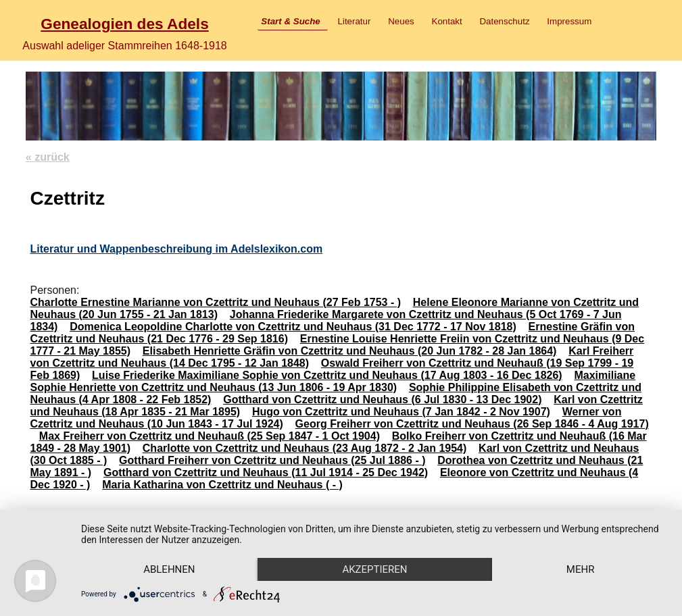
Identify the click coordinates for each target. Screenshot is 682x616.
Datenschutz (504, 21)
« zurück (48, 157)
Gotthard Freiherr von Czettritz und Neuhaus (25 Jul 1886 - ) (272, 460)
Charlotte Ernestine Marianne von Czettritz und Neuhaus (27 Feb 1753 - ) (215, 302)
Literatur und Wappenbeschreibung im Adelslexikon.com (176, 249)
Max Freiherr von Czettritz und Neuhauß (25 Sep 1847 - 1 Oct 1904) (210, 436)
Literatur (355, 21)
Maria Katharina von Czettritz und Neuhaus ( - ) (222, 485)
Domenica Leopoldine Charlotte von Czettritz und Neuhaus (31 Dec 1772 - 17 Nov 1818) (293, 327)
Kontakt (447, 21)
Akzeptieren (374, 569)
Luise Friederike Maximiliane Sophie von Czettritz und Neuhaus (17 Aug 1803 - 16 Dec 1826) (327, 375)
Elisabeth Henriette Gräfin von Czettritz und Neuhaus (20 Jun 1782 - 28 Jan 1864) (350, 351)
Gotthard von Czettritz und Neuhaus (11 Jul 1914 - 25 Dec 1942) (266, 472)
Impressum (569, 21)
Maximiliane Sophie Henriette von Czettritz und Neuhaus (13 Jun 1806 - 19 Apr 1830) (333, 381)
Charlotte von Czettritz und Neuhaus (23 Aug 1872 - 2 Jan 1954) (305, 448)
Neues (401, 21)
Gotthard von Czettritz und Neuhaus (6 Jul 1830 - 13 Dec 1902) (382, 400)
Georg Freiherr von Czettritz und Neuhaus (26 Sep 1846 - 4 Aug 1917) (472, 424)
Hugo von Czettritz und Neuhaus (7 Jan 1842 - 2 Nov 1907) (401, 412)
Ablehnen (169, 569)
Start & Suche (290, 21)
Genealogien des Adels (124, 24)
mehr (581, 569)
